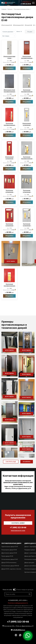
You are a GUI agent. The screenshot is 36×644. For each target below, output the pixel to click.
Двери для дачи (29, 562)
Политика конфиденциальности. (18, 603)
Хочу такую (11, 261)
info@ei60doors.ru (27, 2)
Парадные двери (30, 550)
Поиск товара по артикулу (25, 590)
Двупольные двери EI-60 (9, 553)
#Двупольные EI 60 (18, 25)
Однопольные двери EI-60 (10, 547)
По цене (30, 32)
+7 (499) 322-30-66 (26, 4)
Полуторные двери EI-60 (9, 550)
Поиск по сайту (7, 590)
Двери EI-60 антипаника (9, 562)
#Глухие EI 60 (28, 25)
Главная (4, 9)
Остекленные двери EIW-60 (10, 566)
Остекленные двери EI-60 (10, 559)
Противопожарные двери (22, 9)
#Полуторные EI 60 (7, 25)
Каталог (10, 9)
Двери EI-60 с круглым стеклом (11, 569)
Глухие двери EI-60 (7, 556)
